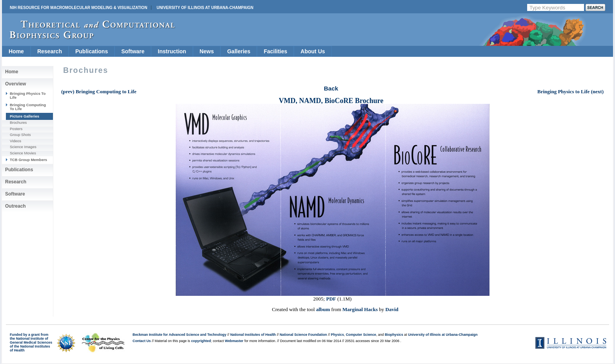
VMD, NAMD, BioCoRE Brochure (331, 101)
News (207, 51)
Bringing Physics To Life (28, 95)
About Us (313, 51)
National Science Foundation (303, 335)
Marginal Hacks (360, 309)
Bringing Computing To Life (28, 107)
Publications (92, 51)
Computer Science (361, 335)
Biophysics (394, 335)
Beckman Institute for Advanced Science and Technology (179, 335)
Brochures (18, 122)
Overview (15, 84)
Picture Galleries (25, 116)
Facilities (275, 51)
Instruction (172, 51)
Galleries (239, 51)
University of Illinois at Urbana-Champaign (205, 8)
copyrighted (201, 341)
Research (50, 51)
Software (133, 51)
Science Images (23, 147)
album (323, 309)
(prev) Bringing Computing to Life (99, 91)
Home (16, 51)
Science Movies (23, 153)
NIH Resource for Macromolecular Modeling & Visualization (78, 8)
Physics (338, 335)
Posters (16, 129)
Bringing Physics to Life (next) (570, 91)
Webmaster (234, 341)
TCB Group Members (28, 160)
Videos (15, 141)
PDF (331, 299)
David (392, 309)
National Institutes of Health (253, 335)
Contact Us (142, 341)
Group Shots (20, 135)
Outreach (15, 206)
